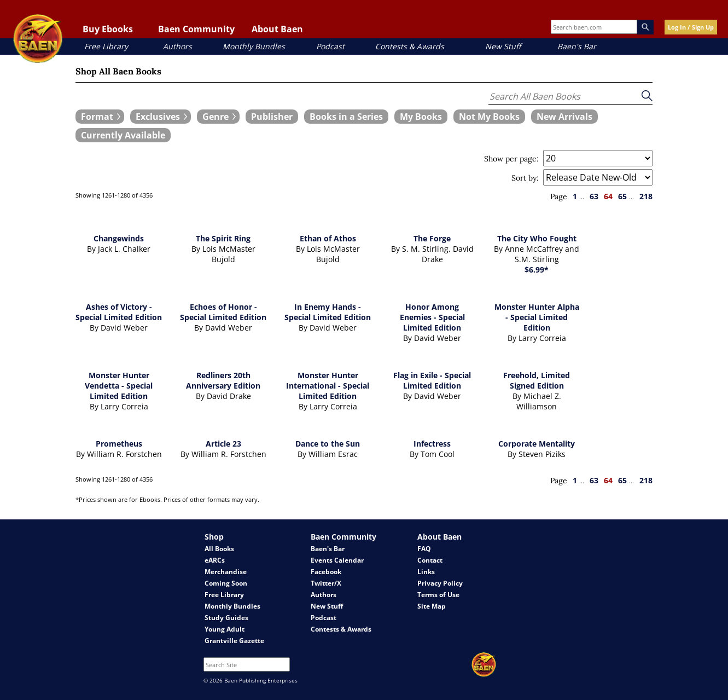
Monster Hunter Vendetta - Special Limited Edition (119, 386)
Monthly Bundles (254, 46)
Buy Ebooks (108, 29)
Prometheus (119, 444)
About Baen (277, 29)
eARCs (215, 560)
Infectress (432, 444)
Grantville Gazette (234, 641)
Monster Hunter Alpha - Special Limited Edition (537, 317)
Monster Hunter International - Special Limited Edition (328, 386)
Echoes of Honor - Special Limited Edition (223, 312)
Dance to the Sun (328, 444)
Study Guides (226, 618)
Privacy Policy (440, 583)
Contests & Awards (410, 46)
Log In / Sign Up (691, 27)
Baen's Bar (577, 46)
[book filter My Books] (421, 117)
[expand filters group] (100, 117)
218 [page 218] (646, 196)
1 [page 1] (575, 196)
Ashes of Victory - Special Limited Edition (119, 312)
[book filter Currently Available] (123, 135)
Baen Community (196, 29)
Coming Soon (226, 583)
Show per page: (511, 159)
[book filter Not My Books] (489, 117)
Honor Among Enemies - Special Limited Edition (432, 317)
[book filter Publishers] (272, 117)
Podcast (330, 46)
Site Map (432, 606)
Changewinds (119, 238)
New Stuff (503, 46)
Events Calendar (337, 560)
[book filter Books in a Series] (346, 117)
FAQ (424, 549)
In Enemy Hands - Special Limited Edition (328, 312)
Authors (177, 46)
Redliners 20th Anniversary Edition (223, 380)
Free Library (106, 46)
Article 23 (223, 444)
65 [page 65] (622, 196)
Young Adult (225, 629)
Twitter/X (326, 583)
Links (426, 572)
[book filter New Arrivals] (564, 117)
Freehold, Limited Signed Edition (537, 380)
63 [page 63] (594, 196)
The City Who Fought (537, 238)
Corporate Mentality (537, 444)
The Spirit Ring (223, 238)
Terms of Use (438, 595)
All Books (219, 549)
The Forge (432, 238)
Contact (430, 560)
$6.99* (537, 270)
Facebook (326, 572)
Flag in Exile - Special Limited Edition (432, 380)
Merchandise (226, 572)
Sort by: (525, 178)
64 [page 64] (608, 196)
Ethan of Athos (328, 238)
